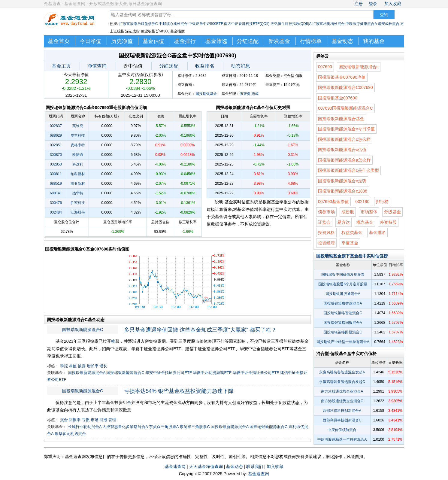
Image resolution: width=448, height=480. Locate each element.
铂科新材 (78, 174)
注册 (359, 4)
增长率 (93, 366)
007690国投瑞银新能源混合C (345, 108)
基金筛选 (216, 41)
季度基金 (350, 243)
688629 (56, 135)
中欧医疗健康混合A (361, 24)
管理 (112, 420)
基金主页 (61, 66)
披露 (82, 366)
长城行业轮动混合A (85, 427)
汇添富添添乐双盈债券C (139, 24)
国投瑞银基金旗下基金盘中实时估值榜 (352, 256)
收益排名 (205, 66)
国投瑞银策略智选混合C (343, 313)
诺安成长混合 (389, 24)
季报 (64, 366)
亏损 (86, 420)
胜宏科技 (78, 203)
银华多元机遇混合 (70, 434)
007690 (325, 67)
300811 (56, 174)
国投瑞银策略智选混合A (343, 303)
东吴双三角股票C (195, 427)
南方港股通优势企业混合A (342, 391)
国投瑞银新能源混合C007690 (345, 87)
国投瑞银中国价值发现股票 (343, 275)
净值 (73, 366)
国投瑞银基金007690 (338, 98)
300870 (56, 155)
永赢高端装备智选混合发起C (342, 382)
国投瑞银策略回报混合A (343, 323)
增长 (103, 366)
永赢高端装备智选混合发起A (342, 372)
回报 (103, 420)
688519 (56, 184)
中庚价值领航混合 (342, 430)
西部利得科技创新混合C (342, 420)
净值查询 (97, 66)
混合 (64, 420)
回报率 (75, 420)
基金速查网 (175, 466)
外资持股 (388, 222)
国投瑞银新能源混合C (83, 330)
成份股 (348, 212)
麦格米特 (78, 145)
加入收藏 (393, 4)
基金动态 (342, 41)
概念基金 (365, 222)
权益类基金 (352, 232)
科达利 (78, 164)
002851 (56, 145)
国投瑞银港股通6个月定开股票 (343, 284)
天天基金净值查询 (206, 466)
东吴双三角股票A (164, 427)
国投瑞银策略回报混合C (343, 332)
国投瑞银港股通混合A (343, 294)
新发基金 (279, 41)
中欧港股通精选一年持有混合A (342, 439)
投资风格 (326, 232)
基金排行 (185, 41)
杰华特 (78, 193)
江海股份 (78, 212)
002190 (363, 202)
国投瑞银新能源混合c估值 (342, 150)
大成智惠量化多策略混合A (125, 427)
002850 (56, 164)
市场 (95, 420)
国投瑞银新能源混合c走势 (342, 181)
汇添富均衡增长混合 (328, 24)
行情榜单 (311, 41)
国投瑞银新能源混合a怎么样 (344, 160)
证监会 (324, 222)
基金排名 (377, 232)
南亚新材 (78, 184)
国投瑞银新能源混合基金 (341, 119)
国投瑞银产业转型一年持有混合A (343, 342)
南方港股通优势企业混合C (342, 401)
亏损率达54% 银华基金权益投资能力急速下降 (179, 391)
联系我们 (255, 466)
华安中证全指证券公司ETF (169, 373)
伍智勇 (245, 94)
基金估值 (153, 41)
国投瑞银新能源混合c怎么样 (344, 139)
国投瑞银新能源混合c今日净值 (346, 129)
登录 (373, 4)
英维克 (78, 126)
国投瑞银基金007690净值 (342, 77)
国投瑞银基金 (206, 94)
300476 (56, 203)
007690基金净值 (333, 202)
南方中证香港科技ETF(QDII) (247, 24)
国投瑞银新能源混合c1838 (343, 191)
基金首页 (59, 41)
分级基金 (392, 212)
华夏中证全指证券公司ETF (256, 373)
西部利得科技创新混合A (342, 411)
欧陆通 (78, 155)
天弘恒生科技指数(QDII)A (291, 24)
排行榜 (382, 202)
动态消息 (241, 66)
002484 (56, 212)
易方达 (344, 222)
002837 (56, 126)
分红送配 (248, 41)
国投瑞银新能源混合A (87, 373)
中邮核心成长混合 (173, 24)
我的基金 (374, 41)
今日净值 (90, 41)
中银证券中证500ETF (206, 24)
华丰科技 (78, 135)
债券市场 (326, 212)
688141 (56, 193)
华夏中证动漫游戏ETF (212, 373)
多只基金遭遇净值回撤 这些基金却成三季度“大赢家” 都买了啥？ (200, 330)
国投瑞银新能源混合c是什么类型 (348, 170)
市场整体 (369, 212)
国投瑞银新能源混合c (359, 67)
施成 (255, 94)
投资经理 (326, 243)
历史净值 (122, 41)
